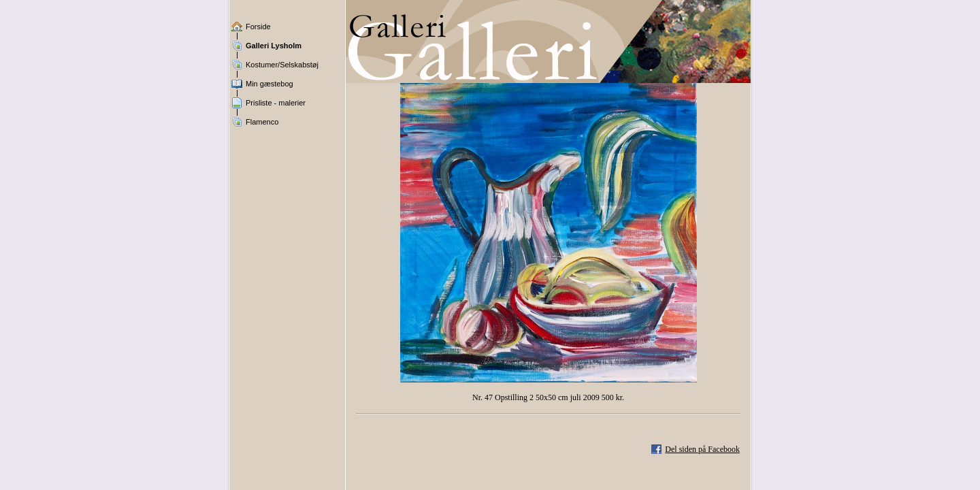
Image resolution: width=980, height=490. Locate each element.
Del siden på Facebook (702, 449)
